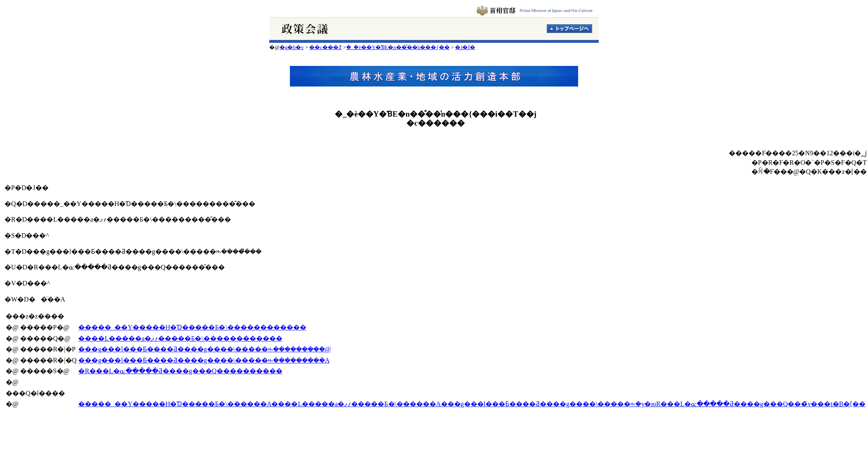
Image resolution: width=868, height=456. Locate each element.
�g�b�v (292, 47)
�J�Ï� (465, 47)
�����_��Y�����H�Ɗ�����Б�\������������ (192, 327)
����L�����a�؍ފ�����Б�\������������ (180, 338)
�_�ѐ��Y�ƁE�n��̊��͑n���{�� (398, 47)
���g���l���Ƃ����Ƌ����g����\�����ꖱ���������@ (205, 349)
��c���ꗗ (325, 47)
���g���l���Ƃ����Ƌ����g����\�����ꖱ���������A (204, 360)
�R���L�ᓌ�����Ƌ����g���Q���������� (180, 371)
